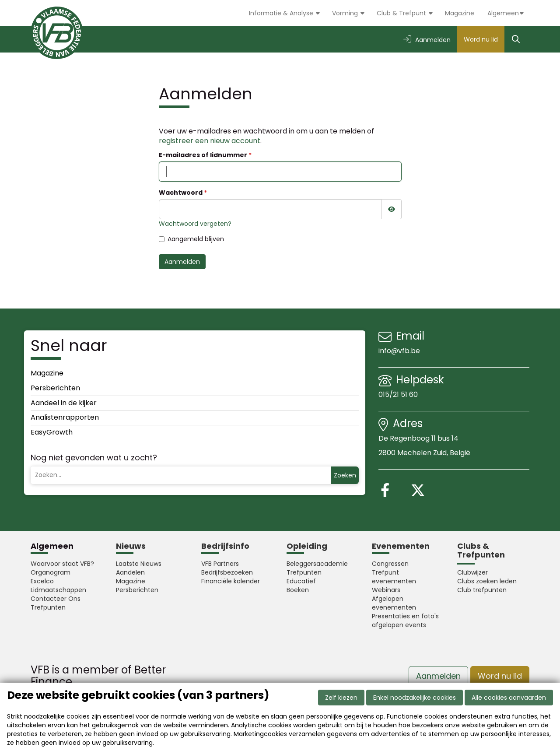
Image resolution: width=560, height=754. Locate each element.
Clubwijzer (472, 572)
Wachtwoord (181, 193)
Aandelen (130, 572)
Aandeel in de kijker (64, 403)
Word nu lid (481, 39)
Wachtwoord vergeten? (195, 224)
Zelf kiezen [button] (341, 698)
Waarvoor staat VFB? (62, 564)
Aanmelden (182, 262)
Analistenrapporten (65, 417)
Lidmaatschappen (58, 590)
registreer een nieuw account (210, 141)
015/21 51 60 (399, 395)
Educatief (301, 581)
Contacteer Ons (56, 599)
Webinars (386, 590)
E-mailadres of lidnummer (203, 155)
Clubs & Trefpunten (481, 550)
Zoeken (345, 475)
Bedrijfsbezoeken (227, 572)
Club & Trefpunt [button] (402, 13)
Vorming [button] (346, 13)
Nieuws (131, 546)
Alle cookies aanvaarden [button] (509, 698)
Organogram (51, 572)
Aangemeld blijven (191, 239)
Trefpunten (48, 607)
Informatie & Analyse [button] (282, 13)
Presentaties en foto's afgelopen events (405, 621)
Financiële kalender (231, 581)
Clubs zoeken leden (487, 581)
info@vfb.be (399, 351)
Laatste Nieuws (139, 564)
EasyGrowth (52, 432)
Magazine (460, 13)
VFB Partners (220, 564)
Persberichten (55, 388)
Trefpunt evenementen (394, 577)
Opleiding (307, 546)
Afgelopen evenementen (394, 603)
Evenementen (401, 546)
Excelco (42, 581)
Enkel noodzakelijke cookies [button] (415, 698)
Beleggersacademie (317, 564)
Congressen (390, 564)
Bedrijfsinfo (225, 546)
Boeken (298, 590)
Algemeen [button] (503, 13)
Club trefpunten (482, 590)
